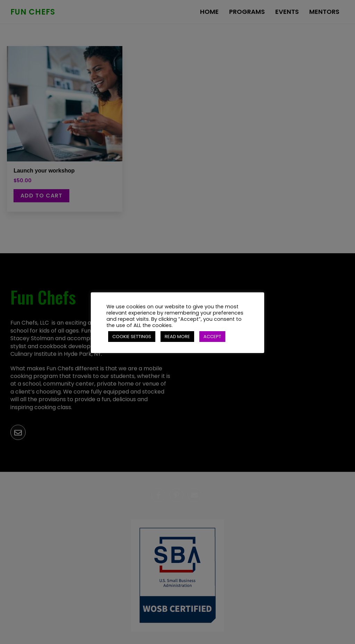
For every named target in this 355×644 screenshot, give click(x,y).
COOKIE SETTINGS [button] (132, 337)
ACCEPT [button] (212, 337)
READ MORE (177, 337)
